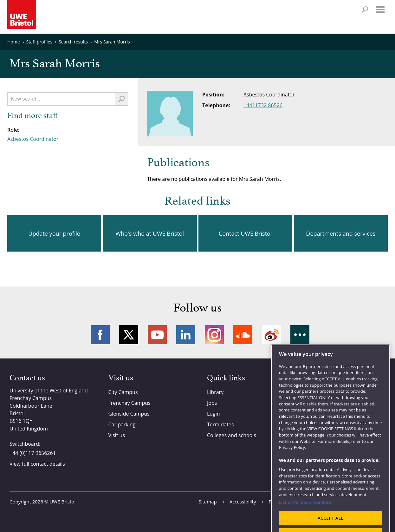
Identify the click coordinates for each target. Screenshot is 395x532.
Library (215, 392)
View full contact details (37, 464)
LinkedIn (186, 335)
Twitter (129, 335)
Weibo (271, 335)
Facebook (100, 335)
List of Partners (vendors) (306, 516)
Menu (380, 10)
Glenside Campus (129, 414)
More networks (300, 335)
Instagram (214, 335)
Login (214, 414)
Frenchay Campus (130, 403)
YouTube (157, 335)
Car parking (122, 424)
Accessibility (243, 502)
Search (365, 10)
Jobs (212, 403)
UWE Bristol (62, 502)
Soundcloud (243, 335)
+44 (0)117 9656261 (33, 453)
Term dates (220, 424)
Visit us (117, 435)
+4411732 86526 (263, 105)
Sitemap (208, 502)
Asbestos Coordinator (33, 139)
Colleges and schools (232, 435)
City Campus (123, 392)
